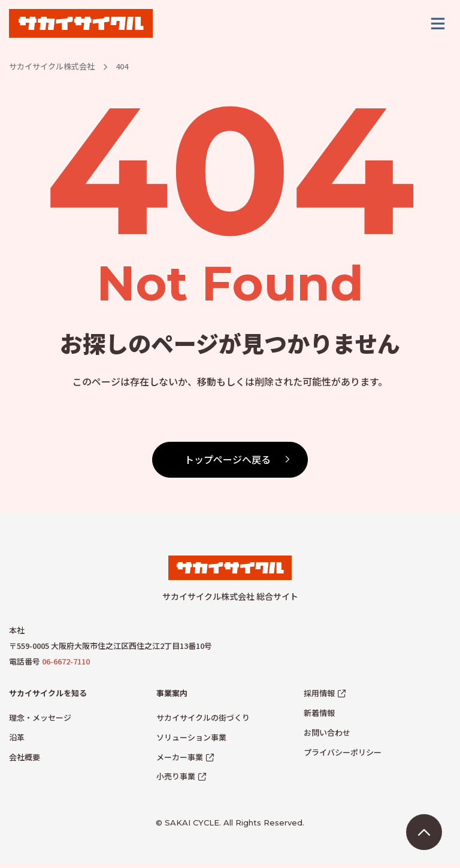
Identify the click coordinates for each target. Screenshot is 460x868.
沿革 (17, 743)
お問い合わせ (327, 738)
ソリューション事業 (191, 743)
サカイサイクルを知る (48, 698)
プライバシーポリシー (343, 757)
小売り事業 (176, 781)
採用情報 (319, 698)
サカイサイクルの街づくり (203, 723)
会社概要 (25, 762)
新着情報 (319, 718)
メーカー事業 (180, 762)
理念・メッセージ (40, 723)
